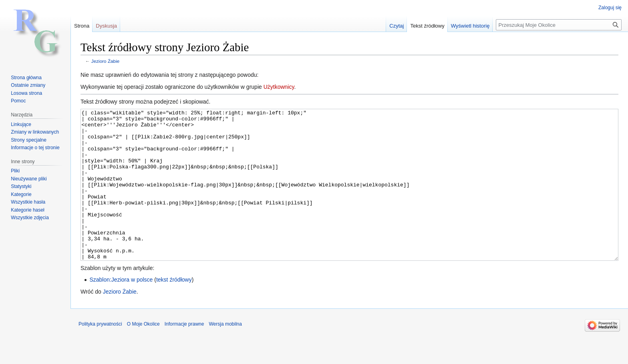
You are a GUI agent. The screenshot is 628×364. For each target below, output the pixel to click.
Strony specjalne (29, 140)
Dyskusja (106, 26)
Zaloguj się (610, 8)
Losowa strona (26, 93)
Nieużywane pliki (29, 179)
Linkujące (21, 124)
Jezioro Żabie (106, 61)
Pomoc (18, 101)
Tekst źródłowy (427, 26)
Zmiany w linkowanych (35, 132)
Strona (82, 26)
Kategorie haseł (27, 210)
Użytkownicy (279, 87)
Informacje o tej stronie (35, 148)
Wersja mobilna (225, 354)
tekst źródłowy (174, 310)
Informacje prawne (184, 354)
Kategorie (21, 194)
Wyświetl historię (470, 26)
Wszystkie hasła (28, 202)
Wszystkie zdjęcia (30, 218)
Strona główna (26, 78)
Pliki (15, 171)
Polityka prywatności (100, 354)
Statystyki (21, 186)
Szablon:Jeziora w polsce (121, 310)
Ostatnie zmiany (28, 85)
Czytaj (397, 26)
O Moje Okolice (143, 354)
